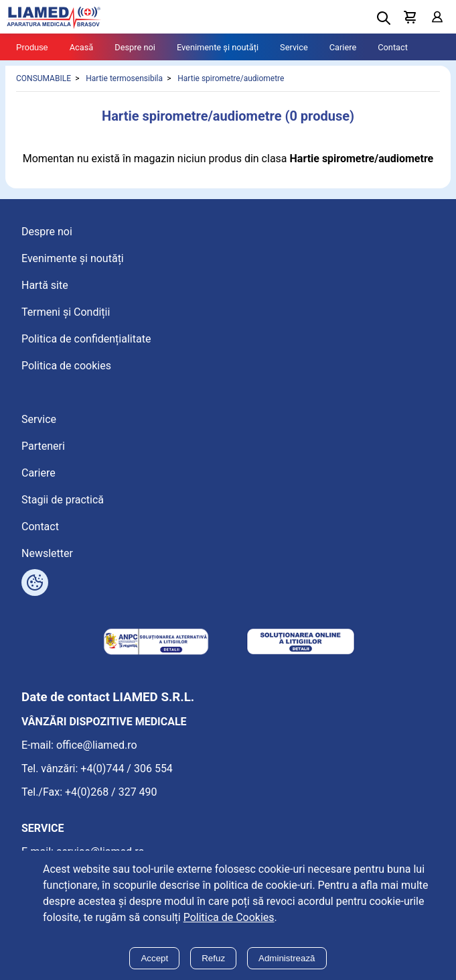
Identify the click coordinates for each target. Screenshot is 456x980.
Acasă (82, 47)
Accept (154, 958)
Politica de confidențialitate (86, 339)
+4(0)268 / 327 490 (111, 792)
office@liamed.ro (97, 745)
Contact (393, 47)
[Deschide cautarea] (384, 18)
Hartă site (45, 285)
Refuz (213, 958)
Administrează (287, 958)
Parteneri (43, 446)
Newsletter (47, 553)
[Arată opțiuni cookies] (35, 583)
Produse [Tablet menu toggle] (32, 47)
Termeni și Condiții (66, 312)
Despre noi (135, 47)
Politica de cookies (66, 366)
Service (294, 47)
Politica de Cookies (229, 917)
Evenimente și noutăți (218, 47)
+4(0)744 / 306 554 (127, 769)
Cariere (343, 47)
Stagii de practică (63, 500)
